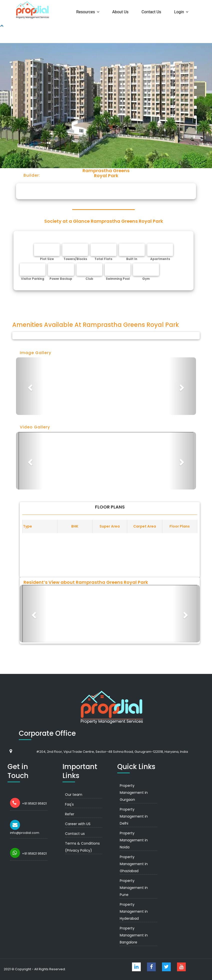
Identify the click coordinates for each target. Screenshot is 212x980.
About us (120, 12)
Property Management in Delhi (134, 816)
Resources (86, 12)
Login (179, 12)
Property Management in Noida (134, 840)
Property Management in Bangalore (134, 935)
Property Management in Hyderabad (134, 911)
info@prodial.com (25, 833)
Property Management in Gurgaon (134, 793)
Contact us (151, 12)
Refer (70, 814)
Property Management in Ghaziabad (134, 864)
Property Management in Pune (134, 888)
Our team (74, 795)
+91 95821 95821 (34, 803)
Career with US (78, 824)
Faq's (69, 804)
